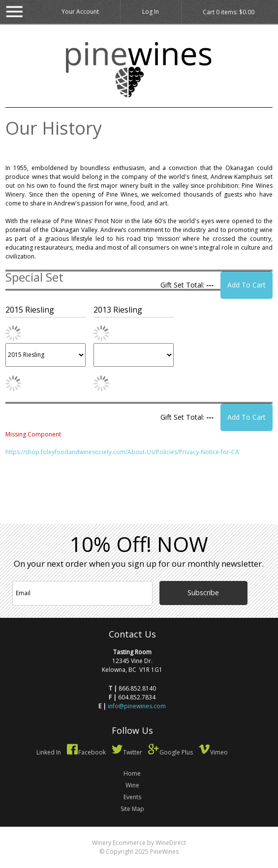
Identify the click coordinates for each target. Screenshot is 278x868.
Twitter (127, 752)
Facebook (86, 752)
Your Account (80, 12)
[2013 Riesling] (134, 355)
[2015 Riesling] (46, 355)
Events (132, 797)
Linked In (49, 752)
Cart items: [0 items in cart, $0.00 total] (229, 12)
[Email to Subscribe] (82, 593)
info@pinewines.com (137, 706)
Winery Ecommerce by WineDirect (139, 843)
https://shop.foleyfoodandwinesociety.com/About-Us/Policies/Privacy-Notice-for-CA (122, 452)
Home (132, 773)
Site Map (132, 809)
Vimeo (213, 752)
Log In (151, 12)
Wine (132, 785)
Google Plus (170, 752)
